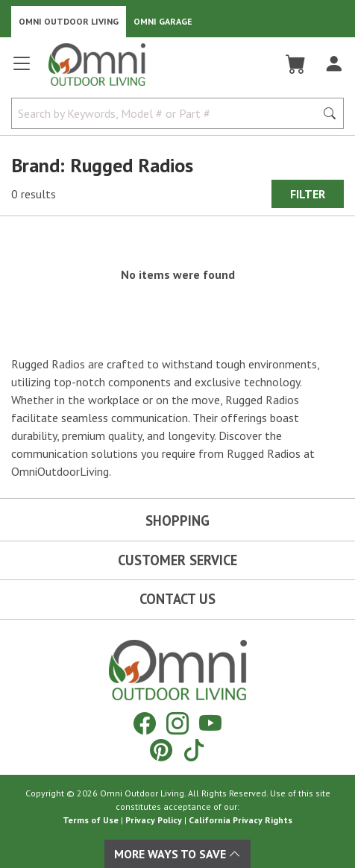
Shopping (177, 521)
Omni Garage (163, 21)
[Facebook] (145, 723)
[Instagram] (177, 723)
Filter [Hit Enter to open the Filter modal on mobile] (308, 194)
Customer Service (177, 560)
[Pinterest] (161, 750)
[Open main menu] (22, 70)
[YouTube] (210, 723)
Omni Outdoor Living (69, 21)
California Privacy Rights (241, 820)
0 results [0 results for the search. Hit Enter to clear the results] (34, 194)
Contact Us (177, 599)
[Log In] (334, 64)
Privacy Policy (154, 820)
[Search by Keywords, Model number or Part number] (168, 113)
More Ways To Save (177, 854)
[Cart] (296, 64)
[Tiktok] (194, 750)
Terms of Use (91, 820)
